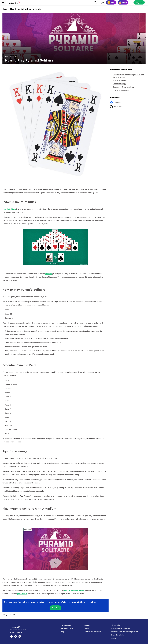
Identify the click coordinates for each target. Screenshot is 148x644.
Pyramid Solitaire (9, 209)
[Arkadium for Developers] (92, 632)
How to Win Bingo (120, 80)
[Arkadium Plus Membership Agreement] (124, 632)
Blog (12, 9)
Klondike (49, 274)
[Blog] (67, 632)
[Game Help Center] (67, 628)
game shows (22, 594)
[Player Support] (67, 625)
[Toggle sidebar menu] (3, 2)
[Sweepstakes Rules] (124, 635)
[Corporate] (92, 625)
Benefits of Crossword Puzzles (124, 87)
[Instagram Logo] (12, 636)
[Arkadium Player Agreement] (124, 628)
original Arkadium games (74, 590)
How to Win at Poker (121, 90)
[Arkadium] (14, 2)
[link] (111, 2)
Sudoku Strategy (119, 84)
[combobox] (95, 2)
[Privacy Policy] (124, 625)
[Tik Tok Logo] (20, 636)
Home (5, 9)
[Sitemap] (124, 638)
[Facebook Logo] (16, 636)
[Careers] (92, 628)
